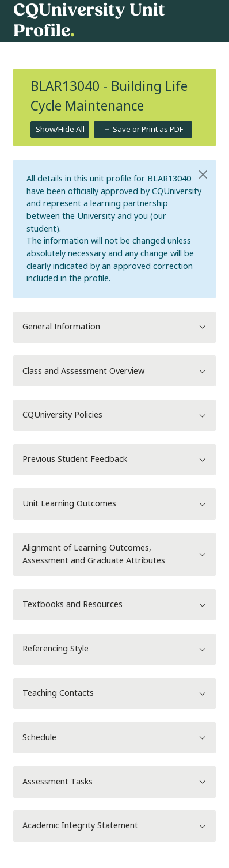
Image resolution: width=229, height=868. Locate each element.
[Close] (203, 175)
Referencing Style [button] (114, 649)
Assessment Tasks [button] (114, 782)
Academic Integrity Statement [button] (114, 826)
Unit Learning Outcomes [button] (114, 504)
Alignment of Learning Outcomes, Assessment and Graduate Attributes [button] (114, 554)
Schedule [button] (114, 738)
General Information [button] (114, 327)
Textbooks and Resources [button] (114, 604)
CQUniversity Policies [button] (114, 415)
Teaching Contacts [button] (114, 693)
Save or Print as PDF (143, 129)
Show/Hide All (60, 129)
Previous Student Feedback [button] (114, 459)
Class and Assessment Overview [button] (114, 371)
